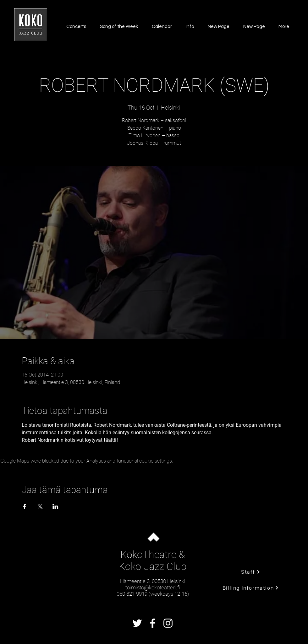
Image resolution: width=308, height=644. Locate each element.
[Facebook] (153, 623)
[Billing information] (251, 588)
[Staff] (251, 572)
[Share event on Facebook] (25, 506)
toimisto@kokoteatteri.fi (153, 587)
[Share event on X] (40, 506)
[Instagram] (168, 623)
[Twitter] (137, 623)
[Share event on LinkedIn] (55, 506)
